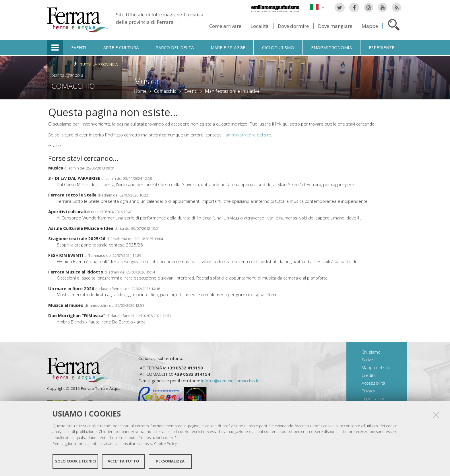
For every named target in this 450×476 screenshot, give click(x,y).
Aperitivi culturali (67, 211)
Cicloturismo (278, 47)
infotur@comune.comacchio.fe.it (232, 381)
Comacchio (73, 86)
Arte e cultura (121, 47)
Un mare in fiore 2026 (71, 288)
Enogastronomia (331, 47)
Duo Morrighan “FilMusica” (77, 315)
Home (140, 91)
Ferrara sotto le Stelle (72, 195)
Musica (56, 168)
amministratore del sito (248, 135)
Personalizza (170, 461)
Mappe (370, 26)
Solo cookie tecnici (75, 461)
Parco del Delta (175, 47)
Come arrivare (225, 26)
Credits (369, 375)
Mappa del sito (376, 367)
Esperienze (382, 47)
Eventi (79, 47)
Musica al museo (66, 305)
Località (260, 26)
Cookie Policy (165, 443)
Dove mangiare (335, 26)
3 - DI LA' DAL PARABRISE (74, 178)
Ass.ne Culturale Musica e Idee (81, 228)
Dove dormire (293, 26)
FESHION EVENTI (66, 255)
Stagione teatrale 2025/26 (77, 238)
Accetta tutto (123, 461)
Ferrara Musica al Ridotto (76, 272)
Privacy (368, 391)
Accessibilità (373, 383)
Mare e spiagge (228, 47)
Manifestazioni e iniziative (232, 91)
